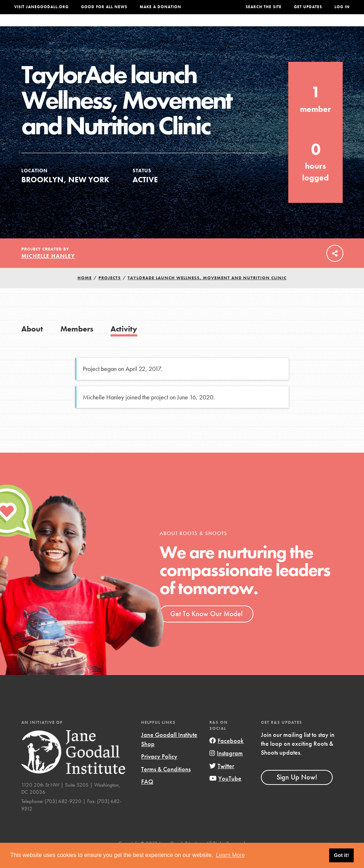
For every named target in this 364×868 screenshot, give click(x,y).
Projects (259, 27)
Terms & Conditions (166, 783)
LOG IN (342, 7)
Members (77, 343)
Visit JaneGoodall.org (41, 7)
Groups (290, 27)
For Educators (179, 27)
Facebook (226, 755)
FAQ (147, 796)
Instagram (226, 767)
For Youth (134, 27)
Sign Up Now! (297, 791)
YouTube (225, 792)
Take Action (328, 28)
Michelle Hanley (48, 270)
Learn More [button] (230, 855)
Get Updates (308, 7)
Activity (124, 343)
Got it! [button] (341, 855)
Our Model (223, 27)
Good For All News (104, 7)
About (103, 27)
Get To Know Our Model (206, 628)
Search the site (264, 7)
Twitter (222, 780)
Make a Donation (160, 7)
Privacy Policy (159, 770)
